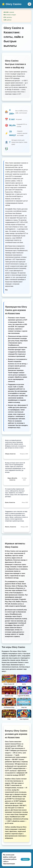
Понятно (25, 859)
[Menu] (29, 4)
